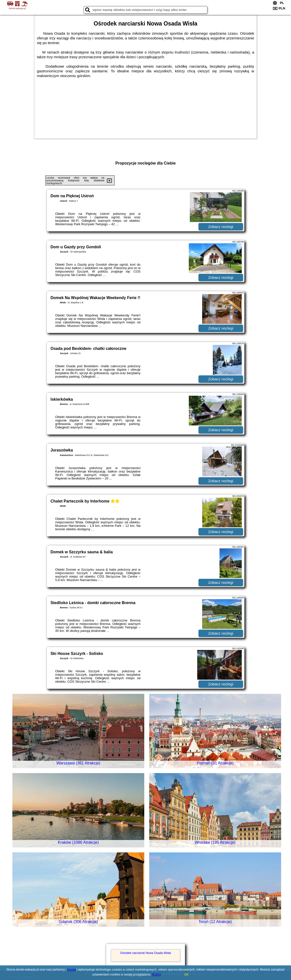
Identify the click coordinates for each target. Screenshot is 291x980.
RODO (156, 975)
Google (71, 970)
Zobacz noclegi (221, 227)
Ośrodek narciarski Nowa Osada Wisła (145, 953)
